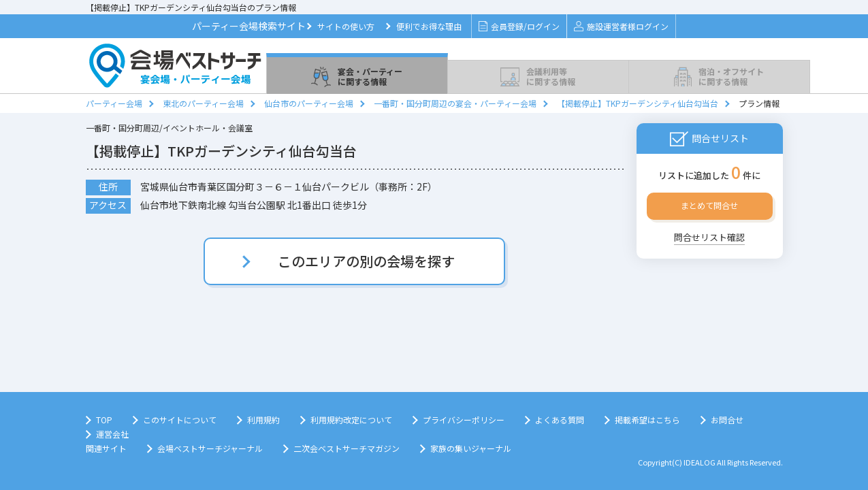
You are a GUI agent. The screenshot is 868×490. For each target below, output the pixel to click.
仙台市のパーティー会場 (309, 103)
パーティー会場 (114, 103)
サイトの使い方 (346, 26)
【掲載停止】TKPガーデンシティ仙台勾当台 (638, 103)
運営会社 (112, 434)
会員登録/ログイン (519, 26)
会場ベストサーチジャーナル (210, 448)
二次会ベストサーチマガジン (347, 448)
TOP (104, 420)
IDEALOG (700, 462)
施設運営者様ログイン (621, 26)
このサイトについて (180, 420)
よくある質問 (560, 420)
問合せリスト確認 (709, 237)
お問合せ (727, 420)
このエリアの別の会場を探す (366, 261)
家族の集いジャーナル (471, 448)
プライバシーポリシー (464, 420)
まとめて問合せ (709, 205)
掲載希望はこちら (647, 420)
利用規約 (263, 420)
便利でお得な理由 (429, 26)
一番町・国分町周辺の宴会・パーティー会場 (455, 103)
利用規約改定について (351, 420)
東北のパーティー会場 (203, 103)
